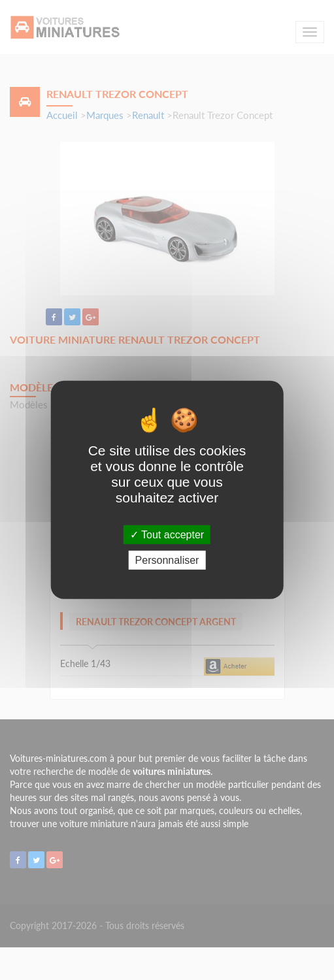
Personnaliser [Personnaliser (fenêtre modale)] (167, 560)
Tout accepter (167, 535)
